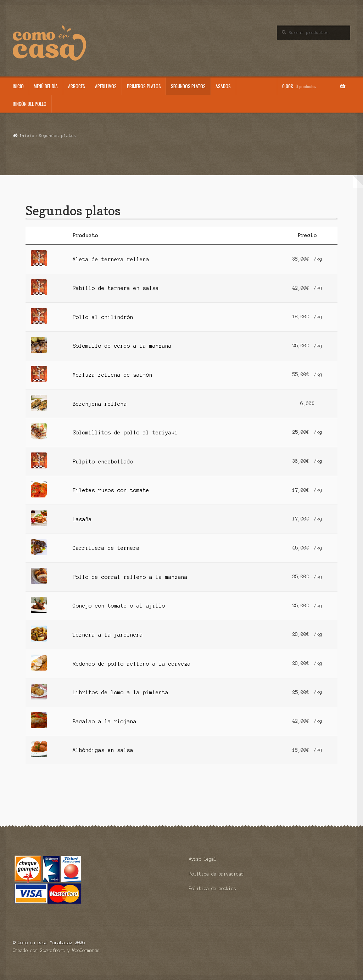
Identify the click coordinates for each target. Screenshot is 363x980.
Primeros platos (144, 86)
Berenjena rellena (100, 404)
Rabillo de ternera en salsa (116, 288)
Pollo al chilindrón (103, 317)
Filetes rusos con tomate (111, 490)
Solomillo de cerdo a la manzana (122, 346)
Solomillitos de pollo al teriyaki (125, 433)
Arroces (77, 86)
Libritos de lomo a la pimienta (121, 693)
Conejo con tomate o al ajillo (119, 606)
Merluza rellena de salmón (113, 375)
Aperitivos (106, 86)
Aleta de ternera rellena (111, 260)
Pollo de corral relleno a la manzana (130, 577)
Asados (223, 86)
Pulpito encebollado (103, 462)
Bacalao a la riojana (105, 722)
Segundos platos (188, 86)
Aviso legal (203, 859)
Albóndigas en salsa (103, 750)
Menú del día (46, 86)
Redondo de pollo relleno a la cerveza (132, 664)
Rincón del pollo (30, 104)
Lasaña (82, 519)
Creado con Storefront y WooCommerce (56, 950)
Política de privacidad (216, 874)
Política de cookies (213, 888)
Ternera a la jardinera (108, 635)
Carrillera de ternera (106, 548)
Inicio (18, 86)
